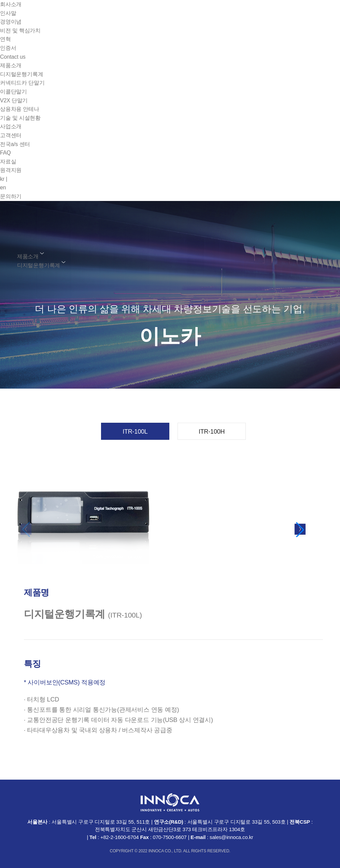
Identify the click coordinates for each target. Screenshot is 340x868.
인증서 (8, 48)
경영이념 (11, 22)
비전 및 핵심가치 (20, 31)
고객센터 (11, 135)
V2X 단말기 (14, 100)
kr (4, 179)
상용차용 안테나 (20, 109)
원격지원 (11, 170)
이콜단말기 (13, 92)
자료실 (8, 162)
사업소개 (11, 126)
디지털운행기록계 (22, 74)
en (3, 187)
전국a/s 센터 (15, 144)
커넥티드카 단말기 (22, 83)
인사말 (8, 13)
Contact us (13, 57)
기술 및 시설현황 (20, 118)
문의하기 (11, 196)
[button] (300, 530)
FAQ (5, 153)
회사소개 (11, 4)
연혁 (5, 39)
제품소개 (11, 65)
